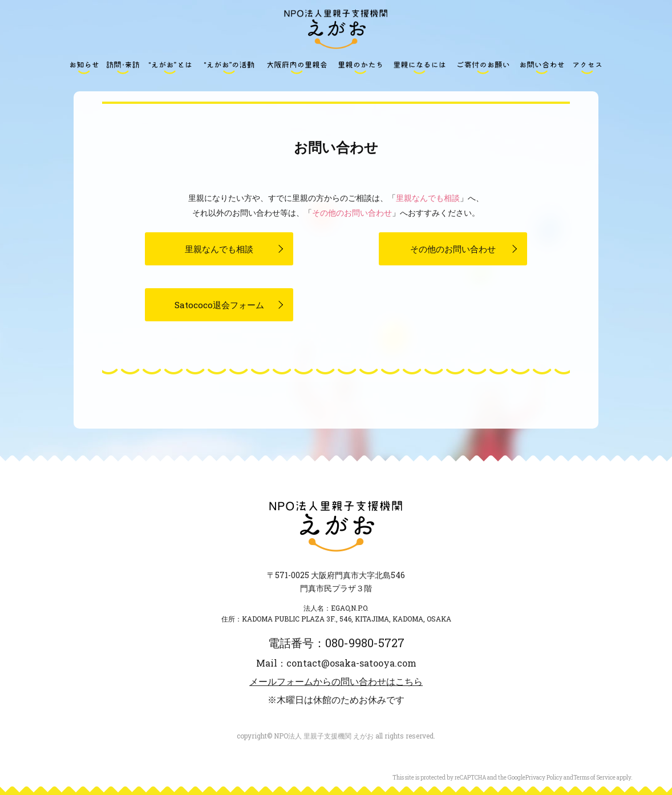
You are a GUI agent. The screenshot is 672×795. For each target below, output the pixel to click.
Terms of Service (594, 778)
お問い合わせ (542, 68)
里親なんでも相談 (428, 198)
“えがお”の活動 (229, 68)
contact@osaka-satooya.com (351, 663)
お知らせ (84, 68)
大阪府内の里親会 (297, 68)
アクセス (588, 68)
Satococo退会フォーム (219, 305)
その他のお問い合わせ (352, 213)
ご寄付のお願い (483, 68)
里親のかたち (361, 68)
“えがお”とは (170, 68)
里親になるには (420, 68)
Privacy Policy (544, 778)
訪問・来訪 (123, 68)
